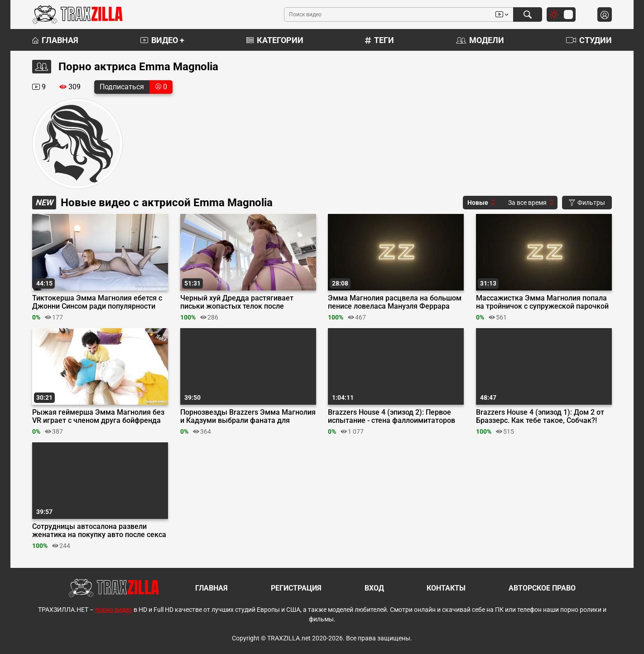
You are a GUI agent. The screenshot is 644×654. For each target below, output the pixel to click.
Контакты (446, 588)
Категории (275, 40)
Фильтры (587, 203)
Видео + (162, 40)
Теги (380, 40)
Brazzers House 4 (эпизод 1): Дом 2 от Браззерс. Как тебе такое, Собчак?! (540, 417)
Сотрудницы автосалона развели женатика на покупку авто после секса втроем (99, 531)
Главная (55, 40)
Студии (589, 40)
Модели (480, 40)
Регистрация (296, 588)
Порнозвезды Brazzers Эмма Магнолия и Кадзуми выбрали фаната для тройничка (248, 417)
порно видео (114, 610)
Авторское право (542, 588)
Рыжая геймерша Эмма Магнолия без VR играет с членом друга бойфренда (98, 417)
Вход (374, 588)
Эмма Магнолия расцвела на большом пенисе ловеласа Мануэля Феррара (395, 302)
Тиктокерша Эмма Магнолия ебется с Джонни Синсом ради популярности (97, 302)
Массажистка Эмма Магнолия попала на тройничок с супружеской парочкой (542, 302)
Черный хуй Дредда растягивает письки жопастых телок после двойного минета (237, 302)
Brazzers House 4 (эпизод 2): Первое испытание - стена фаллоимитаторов (392, 417)
